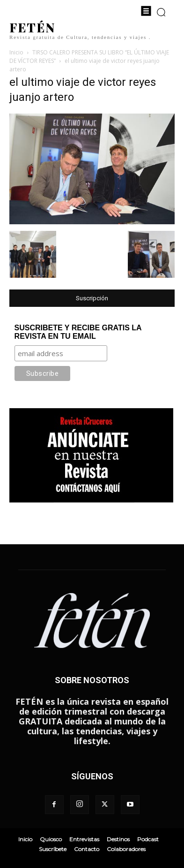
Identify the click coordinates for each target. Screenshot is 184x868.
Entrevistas (84, 839)
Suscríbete (53, 849)
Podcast (148, 839)
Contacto (87, 849)
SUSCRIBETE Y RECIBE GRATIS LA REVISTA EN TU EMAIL (78, 332)
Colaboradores (126, 849)
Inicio (16, 52)
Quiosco (51, 839)
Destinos (118, 839)
